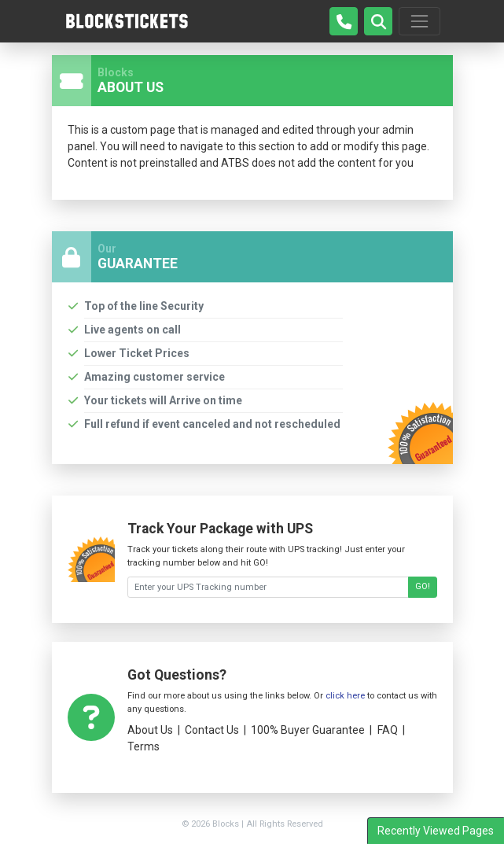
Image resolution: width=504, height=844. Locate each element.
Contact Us (212, 730)
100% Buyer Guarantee (308, 730)
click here (345, 696)
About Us (150, 730)
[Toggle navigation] (419, 21)
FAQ (388, 730)
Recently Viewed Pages (436, 831)
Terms (143, 746)
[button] (378, 21)
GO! (423, 586)
